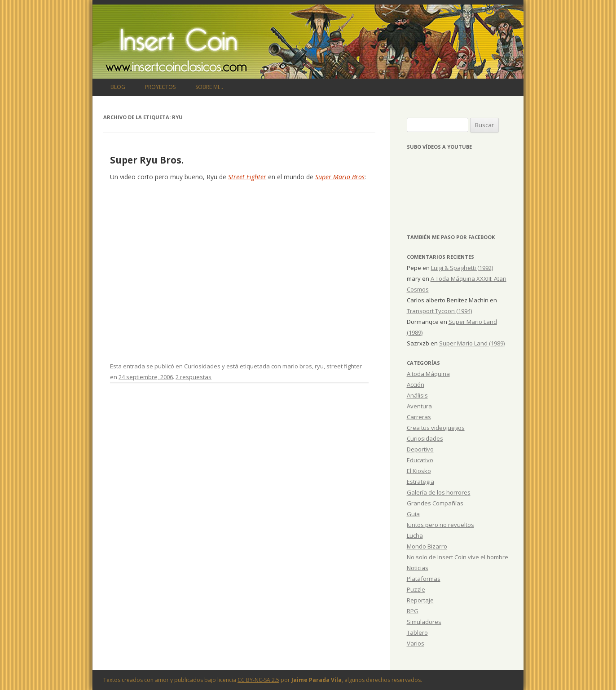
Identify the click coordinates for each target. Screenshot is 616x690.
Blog (118, 87)
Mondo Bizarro (427, 546)
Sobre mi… (209, 87)
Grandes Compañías (435, 503)
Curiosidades (202, 366)
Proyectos (160, 87)
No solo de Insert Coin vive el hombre (458, 557)
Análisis (417, 395)
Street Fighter (247, 177)
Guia (413, 514)
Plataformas (424, 579)
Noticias (418, 568)
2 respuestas (194, 377)
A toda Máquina (428, 374)
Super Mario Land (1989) (472, 343)
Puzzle (416, 589)
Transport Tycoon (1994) (439, 311)
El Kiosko (419, 471)
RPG (413, 611)
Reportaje (420, 600)
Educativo (420, 460)
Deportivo (420, 449)
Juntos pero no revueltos (440, 525)
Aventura (419, 406)
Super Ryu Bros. (147, 160)
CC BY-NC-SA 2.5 (258, 680)
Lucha (415, 535)
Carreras (419, 417)
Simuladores (424, 622)
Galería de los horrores (439, 492)
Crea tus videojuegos (436, 428)
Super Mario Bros (340, 177)
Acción (416, 385)
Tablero (417, 632)
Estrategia (420, 482)
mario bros (297, 366)
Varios (416, 643)
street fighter (344, 366)
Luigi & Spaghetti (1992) (462, 268)
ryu (319, 366)
